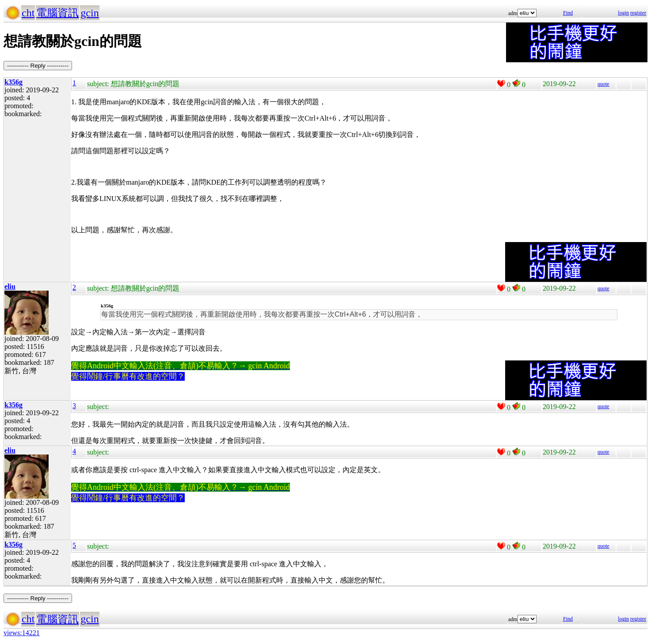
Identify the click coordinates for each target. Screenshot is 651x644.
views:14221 (22, 633)
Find (568, 13)
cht (28, 13)
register (638, 13)
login (623, 13)
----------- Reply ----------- (38, 66)
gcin (89, 13)
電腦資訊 (57, 13)
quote (603, 84)
